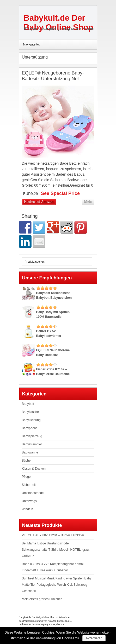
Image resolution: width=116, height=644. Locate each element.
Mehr (88, 202)
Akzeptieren (94, 638)
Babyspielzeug (32, 436)
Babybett (28, 404)
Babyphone (30, 428)
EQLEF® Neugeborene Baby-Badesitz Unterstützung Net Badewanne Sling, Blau (53, 79)
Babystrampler (32, 444)
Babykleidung (31, 420)
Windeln (28, 509)
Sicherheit (29, 485)
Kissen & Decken (34, 469)
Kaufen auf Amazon (39, 202)
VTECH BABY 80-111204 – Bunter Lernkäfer (53, 535)
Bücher (27, 461)
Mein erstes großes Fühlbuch (42, 599)
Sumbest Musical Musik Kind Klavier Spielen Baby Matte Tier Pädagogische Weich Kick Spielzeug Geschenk (57, 585)
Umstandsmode (33, 493)
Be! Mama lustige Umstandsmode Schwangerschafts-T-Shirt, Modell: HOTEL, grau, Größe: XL (56, 550)
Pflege (26, 477)
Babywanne (30, 452)
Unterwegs (29, 501)
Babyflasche (30, 412)
